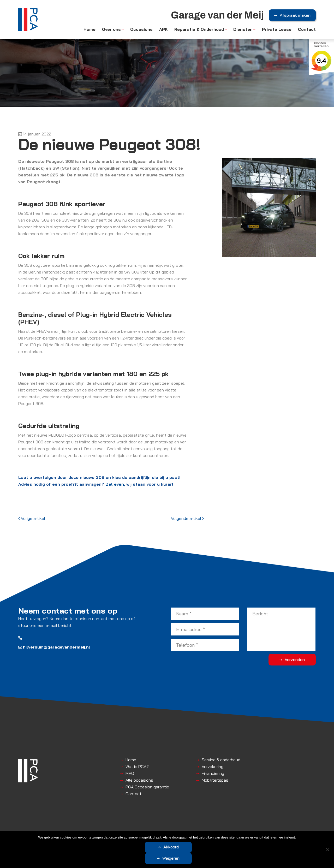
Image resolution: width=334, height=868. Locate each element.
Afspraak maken (295, 15)
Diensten (243, 29)
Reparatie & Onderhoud (199, 29)
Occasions (141, 29)
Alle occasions (139, 780)
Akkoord (146, 858)
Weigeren (196, 858)
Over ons (111, 29)
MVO (130, 773)
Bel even (115, 484)
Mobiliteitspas (215, 780)
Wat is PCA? (137, 766)
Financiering (213, 773)
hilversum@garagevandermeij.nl (54, 647)
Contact (307, 29)
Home (90, 29)
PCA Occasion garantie (147, 787)
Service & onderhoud (221, 760)
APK (163, 29)
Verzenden (295, 659)
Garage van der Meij (67, 835)
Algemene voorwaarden (106, 835)
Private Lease (277, 29)
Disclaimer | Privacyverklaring (153, 835)
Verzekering (213, 766)
